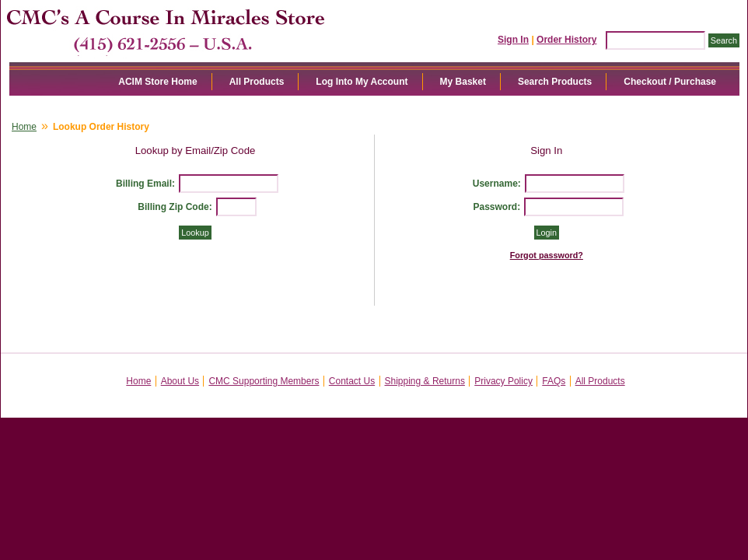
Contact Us (352, 381)
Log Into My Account (362, 82)
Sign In (513, 40)
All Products (257, 82)
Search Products (555, 82)
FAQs (554, 381)
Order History (566, 40)
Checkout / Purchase (670, 82)
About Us (180, 381)
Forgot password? (547, 255)
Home (24, 127)
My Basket (463, 82)
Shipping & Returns (425, 381)
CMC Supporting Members (264, 381)
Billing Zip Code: (175, 207)
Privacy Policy (503, 381)
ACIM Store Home (157, 82)
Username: (497, 184)
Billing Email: (145, 184)
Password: (496, 207)
